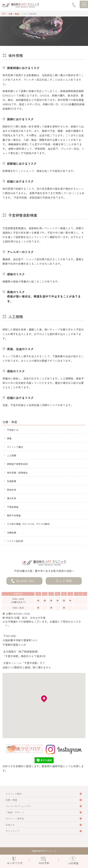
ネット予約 (64, 581)
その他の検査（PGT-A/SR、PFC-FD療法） (29, 524)
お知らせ (10, 825)
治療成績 (11, 532)
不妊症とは (13, 430)
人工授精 (11, 455)
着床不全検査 (14, 515)
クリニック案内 (14, 794)
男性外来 (11, 490)
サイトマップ (12, 831)
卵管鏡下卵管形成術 (17, 464)
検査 (9, 438)
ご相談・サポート (15, 812)
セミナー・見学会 (15, 819)
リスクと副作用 (15, 541)
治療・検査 (11, 800)
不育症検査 (13, 507)
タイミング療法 (15, 447)
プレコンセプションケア (18, 806)
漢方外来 (11, 498)
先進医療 (11, 481)
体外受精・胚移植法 (17, 473)
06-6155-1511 (25, 581)
